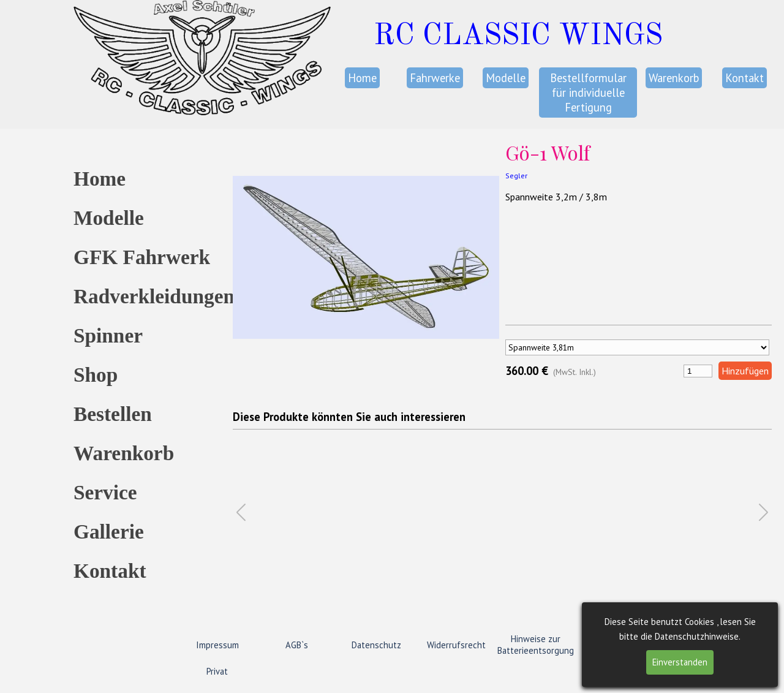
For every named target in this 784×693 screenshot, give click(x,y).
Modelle (506, 78)
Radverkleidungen (154, 296)
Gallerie (109, 532)
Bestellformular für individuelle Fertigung (588, 93)
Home (362, 78)
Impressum (217, 645)
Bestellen (113, 414)
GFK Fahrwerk (142, 257)
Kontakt (744, 78)
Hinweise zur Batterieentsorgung (536, 645)
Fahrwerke (435, 78)
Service (105, 492)
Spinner (108, 335)
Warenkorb (674, 78)
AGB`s (297, 645)
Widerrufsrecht (456, 645)
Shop (96, 375)
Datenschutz (376, 645)
